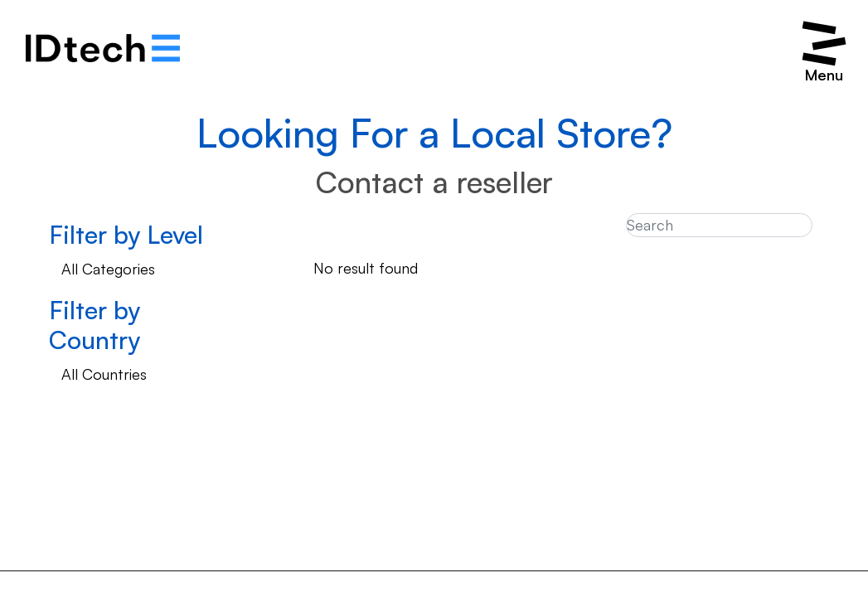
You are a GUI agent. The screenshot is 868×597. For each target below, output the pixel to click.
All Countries (104, 374)
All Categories (108, 269)
